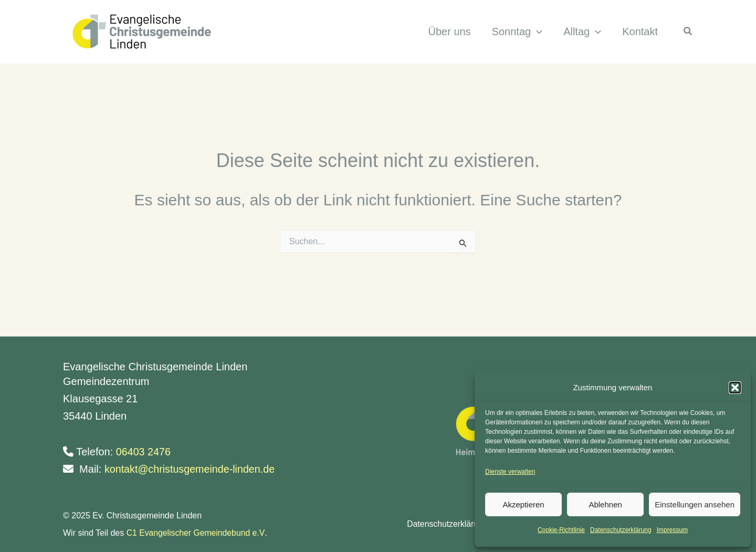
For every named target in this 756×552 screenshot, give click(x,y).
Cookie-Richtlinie (561, 530)
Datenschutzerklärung (621, 530)
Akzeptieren (523, 504)
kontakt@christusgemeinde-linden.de (191, 469)
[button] (735, 388)
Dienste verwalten (510, 472)
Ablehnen (605, 504)
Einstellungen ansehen (695, 504)
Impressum (672, 530)
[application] (537, 32)
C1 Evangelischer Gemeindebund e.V (196, 533)
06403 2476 (144, 452)
